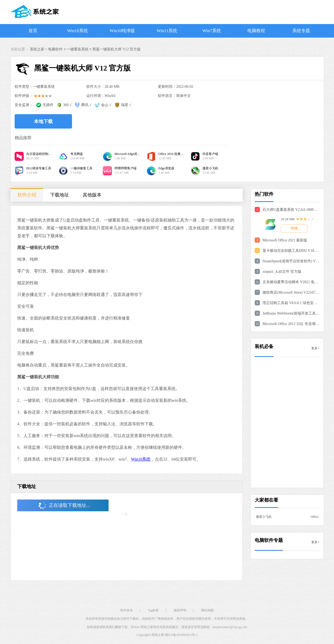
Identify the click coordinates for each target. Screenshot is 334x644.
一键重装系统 (77, 49)
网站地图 (207, 610)
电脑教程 (256, 31)
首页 (33, 31)
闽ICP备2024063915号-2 (181, 635)
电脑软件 (55, 49)
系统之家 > (39, 49)
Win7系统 (212, 31)
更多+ (315, 348)
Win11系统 (167, 31)
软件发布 (127, 610)
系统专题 (301, 31)
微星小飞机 (264, 517)
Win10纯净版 (122, 31)
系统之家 (158, 635)
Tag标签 (153, 610)
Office (315, 517)
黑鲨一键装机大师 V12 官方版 (117, 49)
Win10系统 (77, 31)
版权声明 (180, 610)
